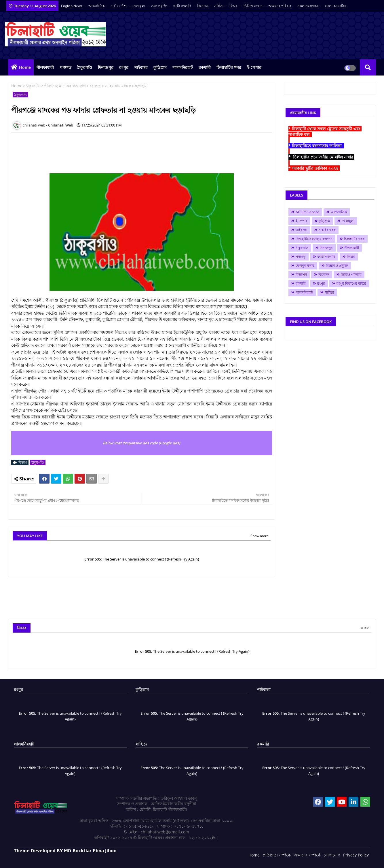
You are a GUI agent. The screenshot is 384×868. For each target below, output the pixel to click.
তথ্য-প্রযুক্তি (159, 6)
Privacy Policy (356, 855)
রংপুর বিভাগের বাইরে (351, 283)
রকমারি (205, 67)
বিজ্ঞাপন (301, 274)
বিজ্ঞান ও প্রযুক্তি (337, 266)
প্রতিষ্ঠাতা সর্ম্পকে (277, 855)
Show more (260, 536)
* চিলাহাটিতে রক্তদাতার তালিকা (316, 146)
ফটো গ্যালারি (183, 6)
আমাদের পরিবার (280, 6)
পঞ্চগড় (65, 67)
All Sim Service (307, 212)
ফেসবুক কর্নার (305, 266)
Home (25, 67)
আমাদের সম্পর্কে (307, 855)
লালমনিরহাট (183, 67)
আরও (365, 628)
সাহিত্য (219, 6)
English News (72, 6)
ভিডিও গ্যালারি (351, 274)
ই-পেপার (254, 67)
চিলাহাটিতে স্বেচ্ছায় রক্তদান (314, 239)
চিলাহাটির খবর (229, 67)
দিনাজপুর (106, 67)
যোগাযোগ (332, 855)
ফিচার (234, 6)
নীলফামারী (45, 67)
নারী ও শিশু (119, 6)
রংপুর (124, 67)
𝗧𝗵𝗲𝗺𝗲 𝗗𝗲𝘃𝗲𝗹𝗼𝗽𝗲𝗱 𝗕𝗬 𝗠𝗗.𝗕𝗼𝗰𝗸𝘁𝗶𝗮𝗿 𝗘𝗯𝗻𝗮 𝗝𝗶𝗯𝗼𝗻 (65, 851)
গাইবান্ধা (141, 67)
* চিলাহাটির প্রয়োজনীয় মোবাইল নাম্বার (321, 157)
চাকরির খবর (327, 230)
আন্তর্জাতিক (97, 6)
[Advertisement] (116, 150)
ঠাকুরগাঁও (85, 67)
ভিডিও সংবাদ (253, 6)
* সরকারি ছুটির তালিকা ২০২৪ (314, 168)
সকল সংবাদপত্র (308, 6)
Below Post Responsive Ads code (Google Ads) (142, 443)
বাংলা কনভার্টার (335, 6)
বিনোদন (203, 6)
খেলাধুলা (139, 6)
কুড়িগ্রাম (160, 67)
